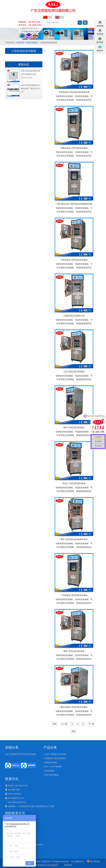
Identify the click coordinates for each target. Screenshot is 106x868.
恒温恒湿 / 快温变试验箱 (27, 43)
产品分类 (50, 747)
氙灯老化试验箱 (52, 775)
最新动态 (24, 64)
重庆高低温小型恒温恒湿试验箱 (74, 707)
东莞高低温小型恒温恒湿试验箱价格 (74, 92)
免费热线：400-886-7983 (29, 22)
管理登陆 (68, 865)
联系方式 (12, 779)
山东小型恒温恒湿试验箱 (74, 372)
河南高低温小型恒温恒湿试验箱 (74, 260)
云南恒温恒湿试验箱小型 (74, 316)
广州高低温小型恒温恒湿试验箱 (74, 595)
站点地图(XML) (78, 862)
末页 (73, 731)
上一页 (64, 724)
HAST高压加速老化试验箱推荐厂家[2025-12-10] (31, 88)
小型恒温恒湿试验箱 (24, 51)
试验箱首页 (10, 43)
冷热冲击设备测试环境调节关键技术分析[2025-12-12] (30, 74)
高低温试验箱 (51, 762)
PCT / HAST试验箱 (53, 767)
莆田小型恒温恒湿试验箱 (74, 651)
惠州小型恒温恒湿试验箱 (74, 428)
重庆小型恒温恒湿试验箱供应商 (74, 539)
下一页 (91, 724)
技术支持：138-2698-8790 (30, 25)
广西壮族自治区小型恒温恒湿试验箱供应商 (74, 204)
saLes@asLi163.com (17, 802)
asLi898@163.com (16, 798)
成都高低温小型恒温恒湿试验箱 (74, 148)
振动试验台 (50, 771)
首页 (55, 724)
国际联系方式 (15, 813)
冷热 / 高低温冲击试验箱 (56, 754)
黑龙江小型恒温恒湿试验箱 (74, 483)
